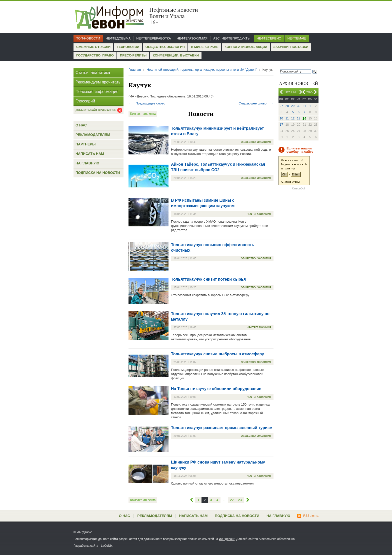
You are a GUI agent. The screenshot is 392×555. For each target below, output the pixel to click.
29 (293, 106)
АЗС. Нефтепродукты (232, 38)
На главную (87, 163)
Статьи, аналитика (93, 73)
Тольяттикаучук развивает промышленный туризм (222, 428)
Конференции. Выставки (176, 55)
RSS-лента (308, 516)
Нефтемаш (297, 38)
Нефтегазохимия (192, 38)
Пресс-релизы (133, 55)
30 (299, 106)
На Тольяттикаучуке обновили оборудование (216, 389)
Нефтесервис (269, 38)
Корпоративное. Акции (246, 47)
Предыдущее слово (147, 103)
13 (299, 118)
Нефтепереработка (153, 38)
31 (304, 106)
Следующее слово (256, 103)
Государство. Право (95, 55)
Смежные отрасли (93, 47)
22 (232, 500)
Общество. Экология (165, 47)
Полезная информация (97, 92)
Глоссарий (85, 101)
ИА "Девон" (227, 539)
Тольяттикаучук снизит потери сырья (208, 279)
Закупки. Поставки (291, 47)
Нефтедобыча (118, 38)
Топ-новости (88, 38)
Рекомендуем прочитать (98, 82)
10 (281, 118)
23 (240, 500)
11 (287, 118)
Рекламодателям (93, 135)
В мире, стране (205, 47)
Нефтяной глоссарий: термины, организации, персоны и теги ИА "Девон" (201, 70)
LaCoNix (106, 546)
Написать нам (90, 154)
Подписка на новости (98, 173)
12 (293, 118)
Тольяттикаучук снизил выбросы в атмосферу (217, 354)
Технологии (128, 47)
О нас (81, 125)
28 (287, 106)
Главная (135, 70)
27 (281, 106)
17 (281, 125)
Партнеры (85, 144)
